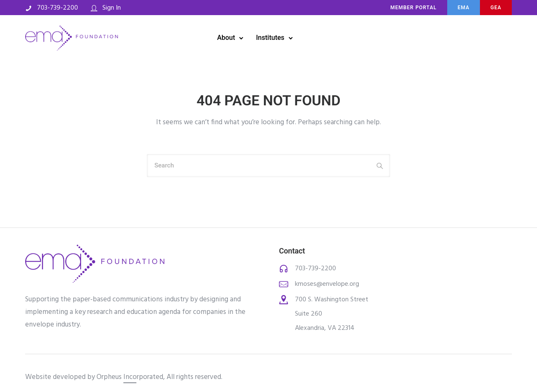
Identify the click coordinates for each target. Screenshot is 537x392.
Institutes (270, 38)
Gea (496, 8)
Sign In (112, 8)
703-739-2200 (57, 8)
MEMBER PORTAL (413, 8)
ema (464, 8)
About (226, 38)
